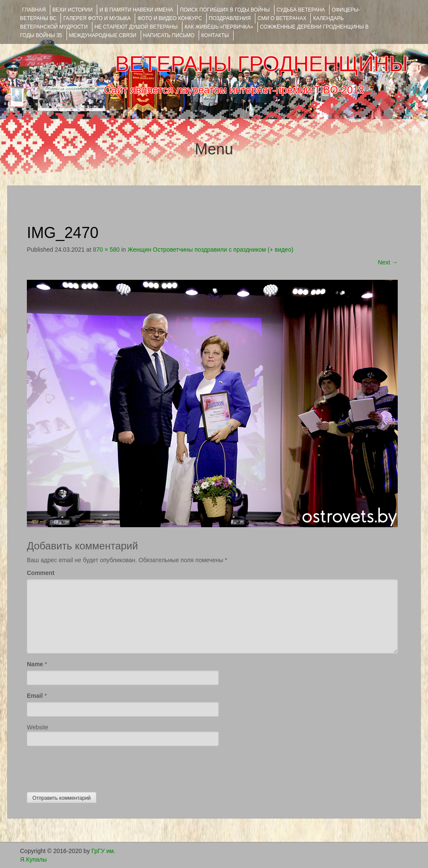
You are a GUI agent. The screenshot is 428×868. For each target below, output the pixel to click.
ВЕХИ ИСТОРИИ (72, 10)
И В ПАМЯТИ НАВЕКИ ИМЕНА (136, 10)
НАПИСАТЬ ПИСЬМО (169, 35)
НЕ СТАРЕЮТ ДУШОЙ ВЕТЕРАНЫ (136, 27)
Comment (41, 573)
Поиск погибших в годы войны (225, 10)
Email (35, 696)
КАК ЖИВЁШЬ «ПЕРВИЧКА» (219, 27)
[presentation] (92, 767)
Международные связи (103, 35)
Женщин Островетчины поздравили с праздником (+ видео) (210, 250)
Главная (34, 10)
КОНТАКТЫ (215, 35)
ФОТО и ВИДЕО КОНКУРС (169, 18)
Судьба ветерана (301, 10)
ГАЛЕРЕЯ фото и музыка (97, 18)
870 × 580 (106, 250)
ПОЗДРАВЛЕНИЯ (230, 18)
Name (35, 664)
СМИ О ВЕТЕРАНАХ (282, 18)
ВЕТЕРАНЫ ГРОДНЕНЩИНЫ (262, 64)
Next (388, 262)
